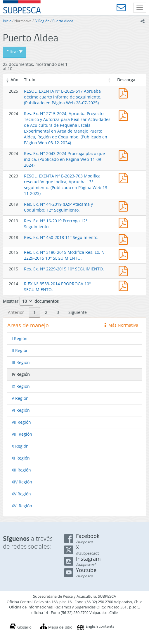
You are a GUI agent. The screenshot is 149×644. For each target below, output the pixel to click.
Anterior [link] (16, 312)
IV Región (42, 21)
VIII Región (22, 434)
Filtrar (14, 52)
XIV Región (22, 482)
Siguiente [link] (78, 312)
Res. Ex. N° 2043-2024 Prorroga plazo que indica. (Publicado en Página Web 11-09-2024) (64, 159)
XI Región (21, 458)
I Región (20, 338)
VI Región (21, 410)
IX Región (21, 386)
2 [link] (46, 312)
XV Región (21, 494)
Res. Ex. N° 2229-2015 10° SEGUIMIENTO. (64, 269)
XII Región (21, 470)
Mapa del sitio (60, 627)
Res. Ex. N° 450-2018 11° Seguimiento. (61, 237)
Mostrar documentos (31, 301)
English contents (100, 626)
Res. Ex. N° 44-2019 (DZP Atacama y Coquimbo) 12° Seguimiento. (58, 207)
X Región (20, 446)
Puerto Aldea (63, 21)
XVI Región (22, 506)
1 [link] (34, 312)
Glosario (24, 627)
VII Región (21, 422)
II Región (20, 350)
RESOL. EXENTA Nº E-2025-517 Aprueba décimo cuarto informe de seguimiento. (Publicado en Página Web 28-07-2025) (63, 97)
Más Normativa (121, 325)
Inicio (7, 21)
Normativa (23, 21)
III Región (21, 362)
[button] (8, 80)
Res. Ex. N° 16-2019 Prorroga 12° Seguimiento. (124, 222)
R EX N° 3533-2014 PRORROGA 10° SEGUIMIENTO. (124, 285)
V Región (20, 398)
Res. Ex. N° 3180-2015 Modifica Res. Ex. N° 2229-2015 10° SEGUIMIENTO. (65, 255)
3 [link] (58, 312)
